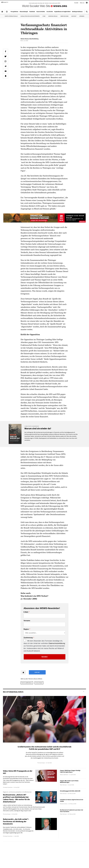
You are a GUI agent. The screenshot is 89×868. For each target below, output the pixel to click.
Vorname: (27, 621)
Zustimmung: (28, 638)
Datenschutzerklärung (57, 643)
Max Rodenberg (34, 39)
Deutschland (39, 683)
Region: (26, 629)
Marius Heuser (25, 39)
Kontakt (76, 3)
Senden (44, 657)
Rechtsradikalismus (27, 683)
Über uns (82, 3)
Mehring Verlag (53, 16)
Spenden (82, 16)
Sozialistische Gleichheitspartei (30, 16)
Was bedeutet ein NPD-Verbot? (34, 596)
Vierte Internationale (11, 16)
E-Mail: (26, 612)
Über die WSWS (64, 16)
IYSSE (44, 16)
